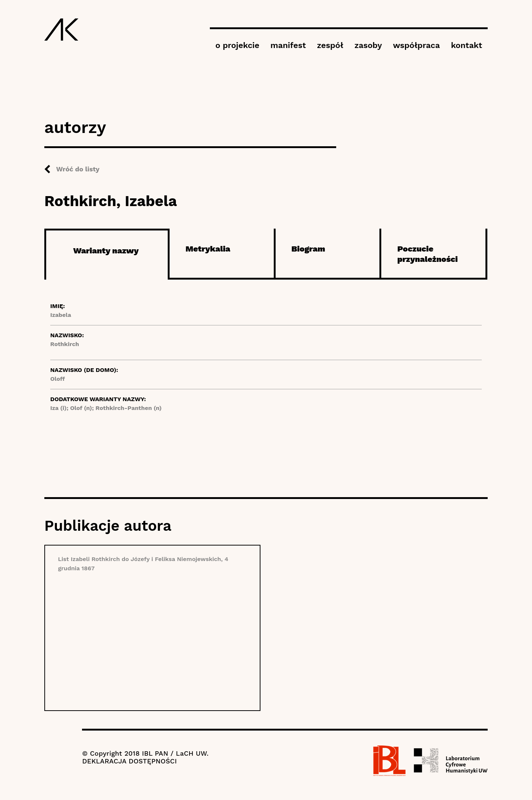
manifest (288, 45)
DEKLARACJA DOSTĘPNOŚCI (129, 761)
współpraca (417, 45)
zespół (330, 45)
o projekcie (237, 45)
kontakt (467, 45)
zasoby (368, 45)
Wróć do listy (78, 169)
